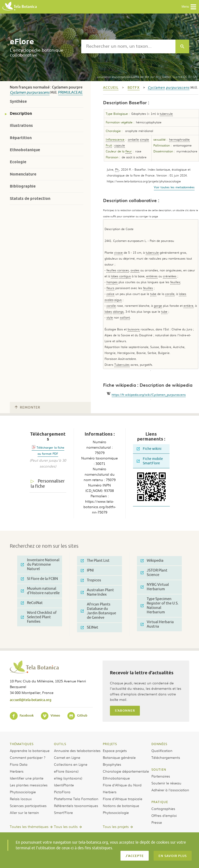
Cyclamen (18, 93)
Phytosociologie (23, 792)
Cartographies (163, 809)
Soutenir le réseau (166, 783)
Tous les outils (66, 826)
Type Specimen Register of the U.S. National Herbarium (160, 606)
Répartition (21, 138)
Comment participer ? (28, 757)
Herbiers (17, 771)
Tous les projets (116, 826)
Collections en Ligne (71, 764)
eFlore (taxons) (66, 771)
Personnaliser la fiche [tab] (48, 484)
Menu (189, 7)
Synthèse (18, 101)
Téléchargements (166, 757)
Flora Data (19, 764)
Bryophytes (112, 764)
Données (159, 744)
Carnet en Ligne (67, 757)
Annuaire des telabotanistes (77, 750)
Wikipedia (152, 561)
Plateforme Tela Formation (76, 799)
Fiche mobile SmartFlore (150, 461)
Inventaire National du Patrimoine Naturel (40, 565)
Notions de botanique (121, 806)
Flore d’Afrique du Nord (122, 785)
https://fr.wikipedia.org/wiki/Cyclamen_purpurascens (149, 395)
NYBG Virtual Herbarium (155, 587)
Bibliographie (23, 186)
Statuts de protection (30, 199)
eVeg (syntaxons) (68, 778)
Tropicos (91, 580)
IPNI (87, 570)
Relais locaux (21, 799)
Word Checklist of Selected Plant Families (39, 617)
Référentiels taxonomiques (76, 806)
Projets (110, 744)
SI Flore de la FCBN (39, 579)
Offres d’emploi (164, 815)
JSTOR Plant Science (154, 573)
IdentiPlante (64, 785)
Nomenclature (23, 174)
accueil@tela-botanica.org (31, 700)
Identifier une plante (27, 778)
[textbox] (128, 46)
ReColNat (32, 603)
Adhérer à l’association (170, 790)
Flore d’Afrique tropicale (123, 799)
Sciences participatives (28, 806)
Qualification (162, 750)
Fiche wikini (149, 449)
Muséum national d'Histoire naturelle (40, 591)
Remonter (27, 407)
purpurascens (38, 93)
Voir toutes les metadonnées (174, 187)
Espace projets (115, 750)
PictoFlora (62, 792)
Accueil (111, 88)
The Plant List (95, 561)
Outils (60, 744)
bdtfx (134, 88)
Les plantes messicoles (29, 785)
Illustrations (21, 125)
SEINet (89, 627)
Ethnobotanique (25, 150)
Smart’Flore (63, 812)
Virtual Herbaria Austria (157, 624)
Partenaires (161, 776)
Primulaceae (70, 93)
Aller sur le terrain (24, 812)
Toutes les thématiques (29, 826)
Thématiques (22, 744)
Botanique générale (119, 757)
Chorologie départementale (126, 771)
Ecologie (18, 162)
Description (21, 113)
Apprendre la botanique (30, 750)
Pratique (160, 802)
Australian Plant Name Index (97, 592)
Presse (157, 822)
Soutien (159, 769)
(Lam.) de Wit (123, 77)
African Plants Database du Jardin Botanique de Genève (98, 611)
